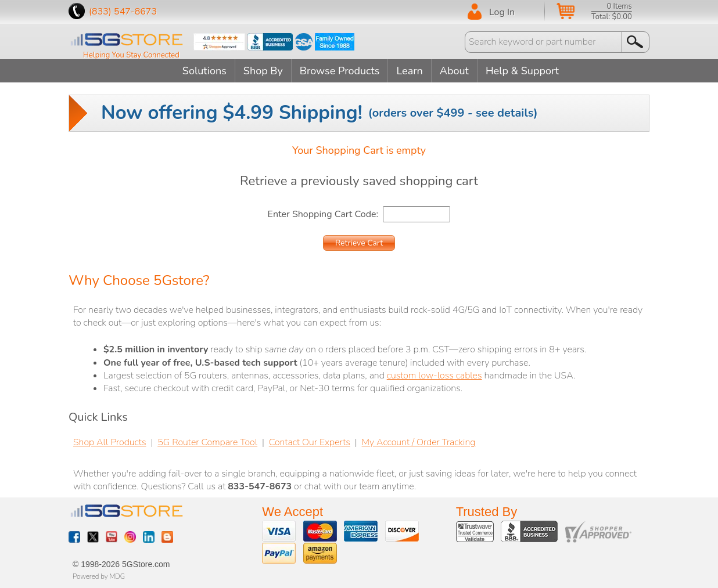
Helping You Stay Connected (131, 55)
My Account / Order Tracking (419, 442)
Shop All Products (110, 442)
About (454, 71)
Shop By (263, 71)
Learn (409, 71)
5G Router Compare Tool (207, 442)
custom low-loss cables (435, 376)
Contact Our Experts (310, 442)
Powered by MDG (99, 576)
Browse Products (340, 71)
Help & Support (522, 71)
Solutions (204, 71)
